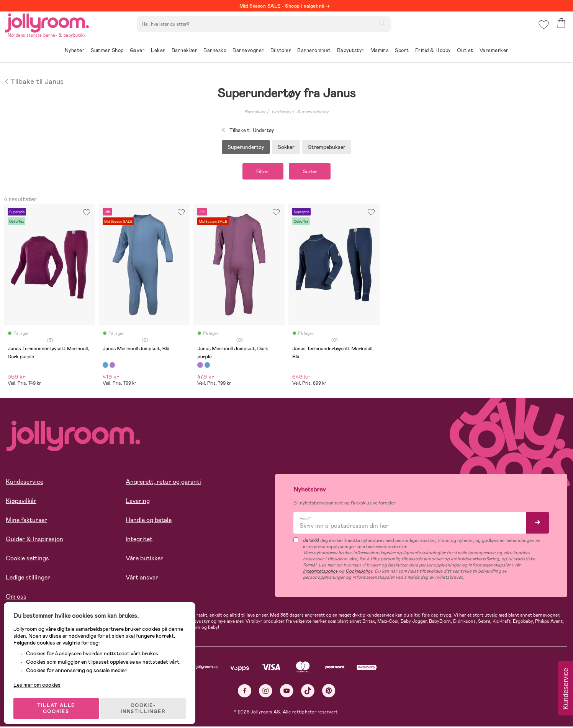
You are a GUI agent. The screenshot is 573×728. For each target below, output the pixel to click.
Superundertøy (313, 112)
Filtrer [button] (260, 172)
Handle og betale (149, 521)
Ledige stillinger (28, 579)
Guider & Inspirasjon (34, 540)
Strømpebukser (327, 147)
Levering (138, 502)
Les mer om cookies (41, 678)
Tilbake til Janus (34, 81)
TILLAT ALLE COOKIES (60, 702)
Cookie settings (27, 559)
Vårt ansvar (142, 579)
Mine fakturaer (26, 521)
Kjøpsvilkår (21, 502)
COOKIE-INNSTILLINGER (147, 702)
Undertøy (282, 112)
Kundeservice (25, 483)
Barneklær (255, 112)
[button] (543, 29)
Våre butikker (144, 559)
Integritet (139, 540)
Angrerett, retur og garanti (163, 483)
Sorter (313, 172)
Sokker (286, 147)
